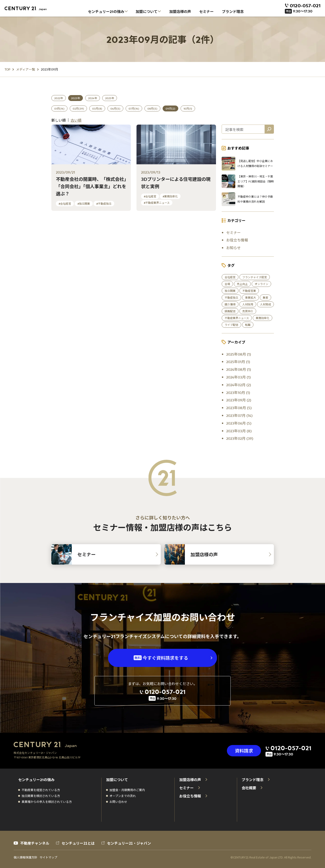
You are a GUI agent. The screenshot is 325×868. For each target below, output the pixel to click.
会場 (227, 284)
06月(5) (115, 108)
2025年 (110, 98)
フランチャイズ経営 (255, 277)
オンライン (261, 284)
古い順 (76, 120)
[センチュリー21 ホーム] (28, 9)
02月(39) (78, 108)
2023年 (76, 98)
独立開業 (230, 291)
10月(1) (188, 108)
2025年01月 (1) (238, 361)
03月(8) (97, 108)
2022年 (59, 98)
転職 (248, 325)
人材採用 (248, 304)
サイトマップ (48, 857)
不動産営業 (249, 291)
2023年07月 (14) (239, 415)
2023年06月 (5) (239, 423)
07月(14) (134, 108)
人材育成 (265, 304)
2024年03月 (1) (238, 377)
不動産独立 (231, 298)
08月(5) (152, 108)
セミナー (233, 232)
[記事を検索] (269, 129)
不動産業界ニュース (237, 318)
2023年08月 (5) (239, 408)
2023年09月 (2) (239, 400)
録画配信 (230, 311)
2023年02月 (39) (240, 438)
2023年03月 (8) (239, 431)
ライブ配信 (231, 325)
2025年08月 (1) (239, 354)
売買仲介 (248, 311)
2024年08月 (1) (239, 369)
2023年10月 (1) (238, 392)
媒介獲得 (230, 304)
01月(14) (59, 108)
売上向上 (242, 284)
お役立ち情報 (237, 240)
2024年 (93, 98)
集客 (265, 298)
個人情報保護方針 (25, 857)
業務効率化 (263, 318)
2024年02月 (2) (239, 385)
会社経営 (230, 277)
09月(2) (170, 108)
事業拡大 (251, 298)
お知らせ (233, 248)
